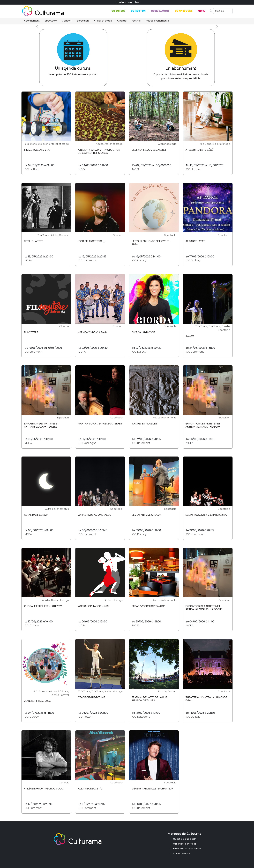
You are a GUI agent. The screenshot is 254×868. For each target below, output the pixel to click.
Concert (67, 21)
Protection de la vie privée (187, 849)
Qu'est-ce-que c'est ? (185, 839)
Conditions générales (185, 844)
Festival (136, 21)
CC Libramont (160, 11)
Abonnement (32, 21)
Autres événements (157, 21)
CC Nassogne (184, 11)
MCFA (201, 11)
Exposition (83, 21)
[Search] (223, 11)
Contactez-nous (182, 853)
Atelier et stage (103, 21)
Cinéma (122, 21)
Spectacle (51, 21)
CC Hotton (138, 11)
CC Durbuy (118, 11)
